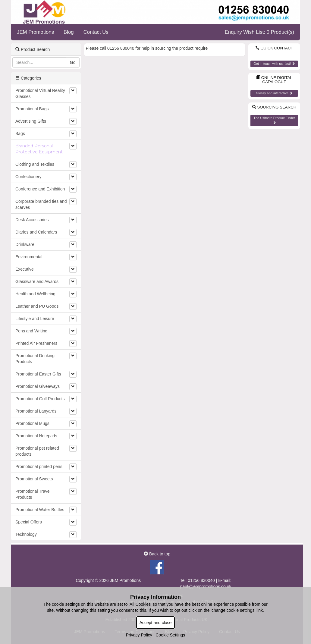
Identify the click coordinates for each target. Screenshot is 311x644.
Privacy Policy (139, 635)
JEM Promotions (35, 32)
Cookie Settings (170, 635)
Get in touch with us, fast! (274, 64)
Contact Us (96, 32)
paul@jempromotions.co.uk (206, 586)
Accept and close (156, 623)
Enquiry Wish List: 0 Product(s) (259, 32)
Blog (69, 32)
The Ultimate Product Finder (274, 120)
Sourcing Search (274, 107)
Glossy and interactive (274, 93)
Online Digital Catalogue (274, 80)
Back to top (157, 554)
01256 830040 (201, 580)
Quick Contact (274, 48)
